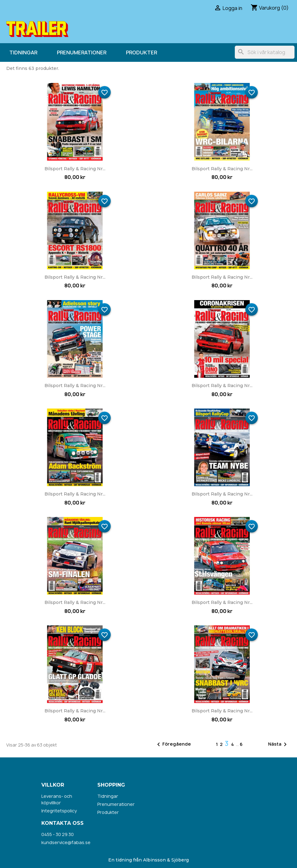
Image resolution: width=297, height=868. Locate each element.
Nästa (278, 744)
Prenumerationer (82, 53)
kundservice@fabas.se (66, 842)
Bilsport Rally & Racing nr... (75, 169)
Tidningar (23, 53)
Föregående (173, 744)
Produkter (142, 53)
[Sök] (265, 52)
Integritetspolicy (59, 811)
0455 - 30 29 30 (58, 834)
